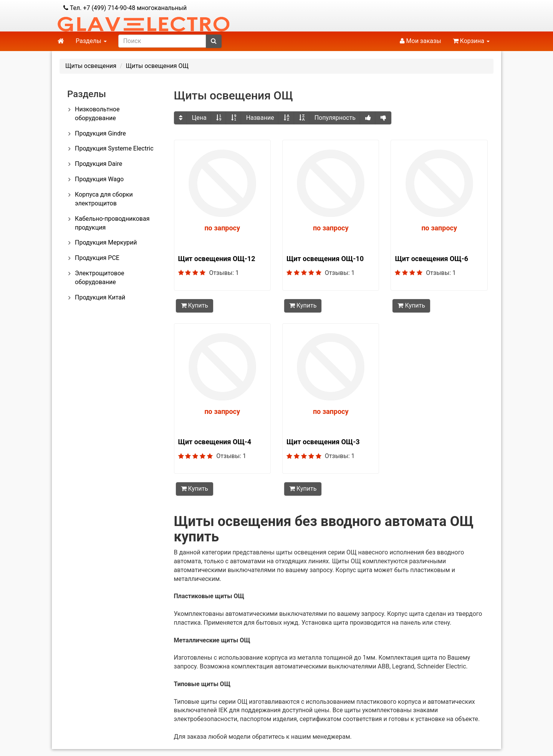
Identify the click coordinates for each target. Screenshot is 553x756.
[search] (162, 41)
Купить (195, 305)
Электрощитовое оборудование (100, 278)
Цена (199, 118)
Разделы (91, 41)
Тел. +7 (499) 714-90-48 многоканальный (125, 8)
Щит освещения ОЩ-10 (325, 259)
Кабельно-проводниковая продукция (112, 223)
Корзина (471, 41)
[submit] (214, 41)
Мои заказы (421, 41)
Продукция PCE (97, 258)
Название (260, 118)
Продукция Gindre (100, 133)
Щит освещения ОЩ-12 (217, 259)
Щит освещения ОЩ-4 (215, 441)
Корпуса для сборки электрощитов (104, 199)
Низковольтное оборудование (97, 114)
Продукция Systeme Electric (114, 148)
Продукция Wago (99, 179)
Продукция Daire (99, 164)
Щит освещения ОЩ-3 (323, 441)
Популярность (335, 118)
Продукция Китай (100, 297)
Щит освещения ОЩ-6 (431, 259)
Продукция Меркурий (106, 242)
